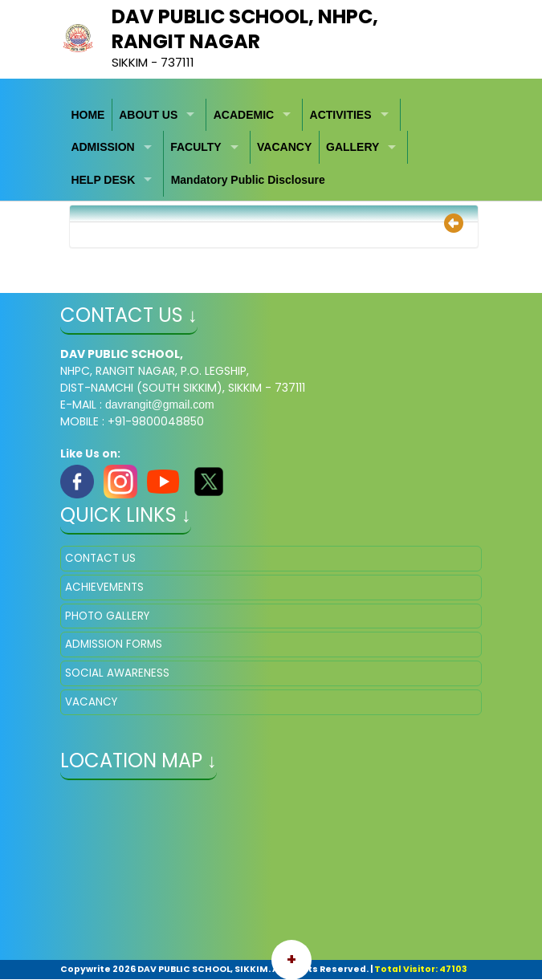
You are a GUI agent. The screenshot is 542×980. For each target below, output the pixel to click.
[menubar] (271, 148)
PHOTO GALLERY (107, 616)
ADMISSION (102, 147)
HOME (88, 115)
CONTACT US (100, 558)
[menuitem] (88, 115)
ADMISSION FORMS (114, 644)
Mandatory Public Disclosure (248, 180)
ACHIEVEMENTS (104, 587)
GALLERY (353, 147)
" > (271, 872)
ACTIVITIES (341, 115)
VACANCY (284, 147)
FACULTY (196, 147)
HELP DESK (103, 180)
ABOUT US (148, 115)
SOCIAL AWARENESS (117, 673)
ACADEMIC (244, 115)
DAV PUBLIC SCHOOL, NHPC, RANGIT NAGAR (245, 29)
